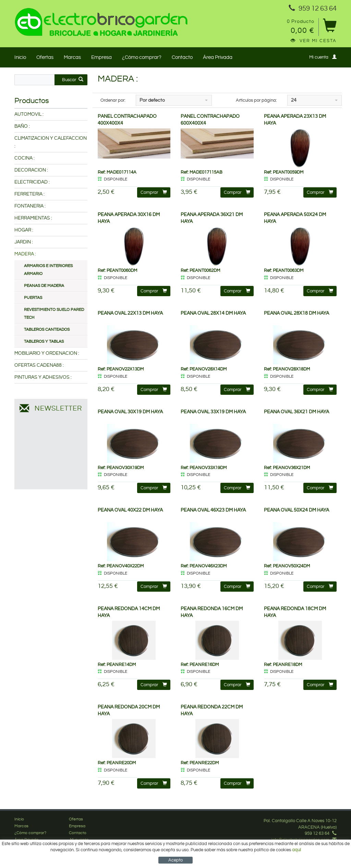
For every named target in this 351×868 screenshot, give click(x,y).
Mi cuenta (323, 57)
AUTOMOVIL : (29, 114)
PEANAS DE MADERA (44, 286)
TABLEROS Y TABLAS (44, 342)
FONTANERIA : (30, 206)
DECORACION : (31, 170)
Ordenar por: (113, 100)
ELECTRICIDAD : (32, 182)
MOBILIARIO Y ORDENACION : (47, 353)
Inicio (20, 57)
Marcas (72, 57)
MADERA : (25, 254)
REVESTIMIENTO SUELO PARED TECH (54, 314)
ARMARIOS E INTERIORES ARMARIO (48, 270)
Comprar (154, 192)
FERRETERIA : (29, 194)
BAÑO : (22, 126)
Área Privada (218, 57)
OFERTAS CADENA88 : (39, 365)
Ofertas (45, 57)
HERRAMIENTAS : (33, 218)
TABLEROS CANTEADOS (47, 330)
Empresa (101, 57)
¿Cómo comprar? (142, 57)
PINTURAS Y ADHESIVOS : (43, 377)
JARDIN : (24, 242)
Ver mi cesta (314, 41)
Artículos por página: (256, 100)
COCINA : (25, 158)
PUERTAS (33, 298)
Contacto (182, 57)
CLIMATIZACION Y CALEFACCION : (51, 142)
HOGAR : (24, 230)
